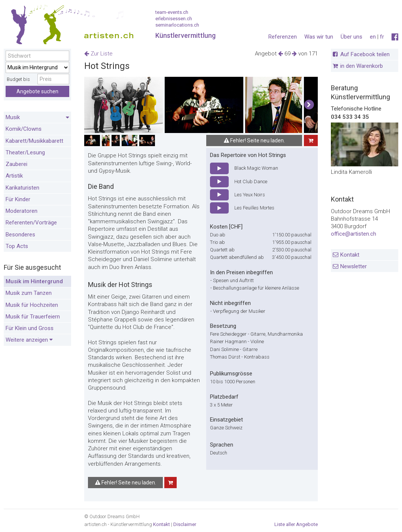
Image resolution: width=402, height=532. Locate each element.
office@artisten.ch (354, 234)
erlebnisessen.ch (174, 19)
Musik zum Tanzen (29, 293)
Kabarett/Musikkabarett (34, 141)
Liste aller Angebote (296, 524)
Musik (37, 118)
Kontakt (350, 255)
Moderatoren (22, 211)
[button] (309, 105)
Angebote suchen (37, 91)
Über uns (351, 37)
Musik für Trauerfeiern (33, 317)
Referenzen (283, 37)
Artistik (14, 176)
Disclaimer (185, 524)
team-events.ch (172, 12)
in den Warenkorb (362, 66)
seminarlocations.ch (177, 25)
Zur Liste (98, 54)
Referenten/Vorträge (31, 223)
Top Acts (17, 246)
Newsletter (354, 266)
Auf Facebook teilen (365, 54)
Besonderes (20, 235)
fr (382, 37)
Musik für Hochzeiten (32, 305)
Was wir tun (319, 37)
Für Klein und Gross (30, 328)
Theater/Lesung (25, 152)
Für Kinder (18, 199)
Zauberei (16, 164)
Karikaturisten (22, 188)
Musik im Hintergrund (34, 281)
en (373, 37)
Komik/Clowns (24, 129)
